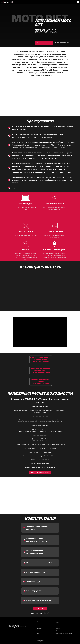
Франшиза (39, 631)
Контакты (59, 631)
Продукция (39, 628)
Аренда (39, 633)
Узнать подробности (62, 43)
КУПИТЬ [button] (40, 609)
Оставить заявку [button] (44, 43)
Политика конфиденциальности (64, 633)
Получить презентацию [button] (40, 473)
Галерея (58, 628)
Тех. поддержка (60, 626)
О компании (40, 626)
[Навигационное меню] (78, 2)
